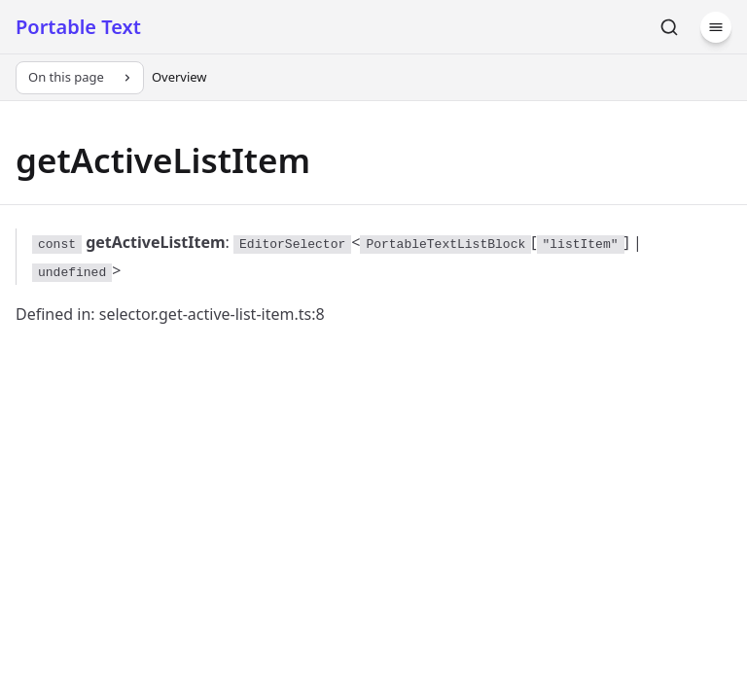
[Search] (669, 27)
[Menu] (716, 27)
